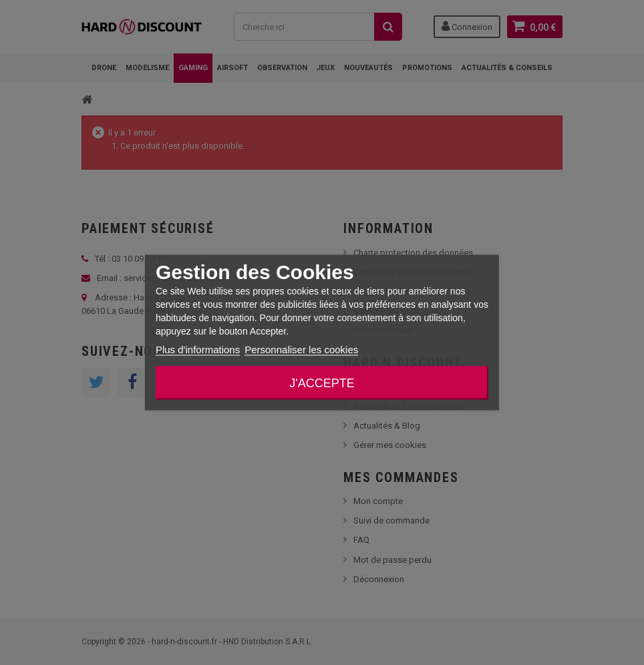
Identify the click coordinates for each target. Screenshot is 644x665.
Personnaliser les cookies (301, 350)
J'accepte (322, 383)
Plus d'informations (198, 350)
